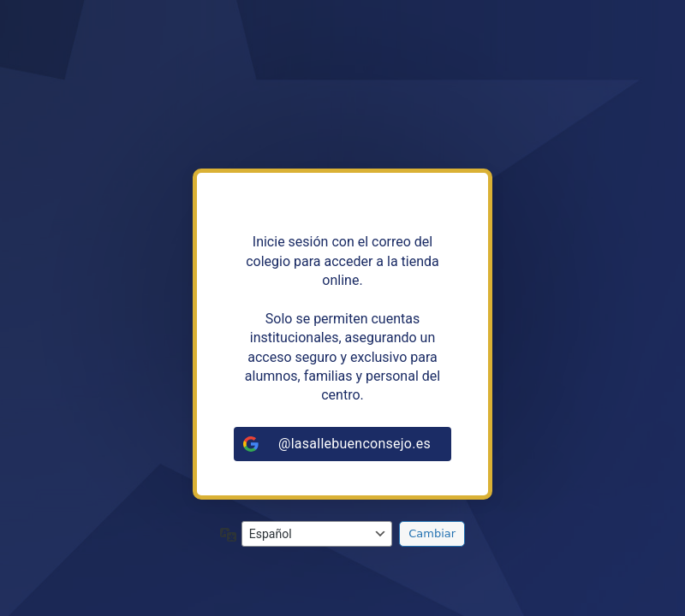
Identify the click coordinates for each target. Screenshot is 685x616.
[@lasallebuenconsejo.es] (342, 444)
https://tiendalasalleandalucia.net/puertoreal (342, 105)
